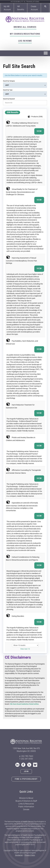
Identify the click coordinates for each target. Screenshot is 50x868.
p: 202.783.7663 (26, 756)
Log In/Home (25, 41)
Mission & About (26, 798)
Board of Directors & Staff (26, 801)
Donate (26, 809)
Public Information (26, 807)
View (39, 131)
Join (26, 771)
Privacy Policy (30, 855)
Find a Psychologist (26, 779)
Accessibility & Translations (25, 2)
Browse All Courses (25, 27)
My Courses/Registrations (25, 34)
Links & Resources (26, 804)
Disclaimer (19, 855)
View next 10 (25, 649)
